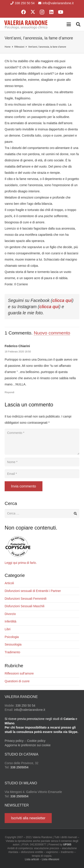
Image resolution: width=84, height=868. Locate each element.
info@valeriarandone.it (30, 710)
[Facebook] (23, 12)
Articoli (9, 583)
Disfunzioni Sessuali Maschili (25, 606)
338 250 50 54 (25, 706)
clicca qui (62, 300)
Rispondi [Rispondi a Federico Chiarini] (10, 392)
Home (8, 47)
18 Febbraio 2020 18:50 (18, 352)
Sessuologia (13, 644)
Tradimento (12, 652)
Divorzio (10, 614)
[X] (33, 12)
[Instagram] (42, 12)
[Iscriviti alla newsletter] (28, 818)
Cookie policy (36, 741)
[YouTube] (61, 12)
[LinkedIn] (51, 12)
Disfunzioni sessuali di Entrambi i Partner (33, 591)
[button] (69, 24)
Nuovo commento (52, 333)
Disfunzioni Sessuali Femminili (26, 599)
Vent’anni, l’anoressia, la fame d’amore (47, 47)
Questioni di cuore (17, 681)
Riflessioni (19, 47)
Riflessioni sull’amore (19, 673)
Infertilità (10, 621)
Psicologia (12, 637)
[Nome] (42, 462)
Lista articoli (32, 859)
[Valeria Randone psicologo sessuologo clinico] (26, 24)
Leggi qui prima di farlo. (21, 563)
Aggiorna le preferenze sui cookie (28, 745)
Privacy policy (14, 741)
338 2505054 (19, 767)
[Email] (42, 474)
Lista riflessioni (51, 859)
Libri (8, 629)
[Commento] (42, 442)
